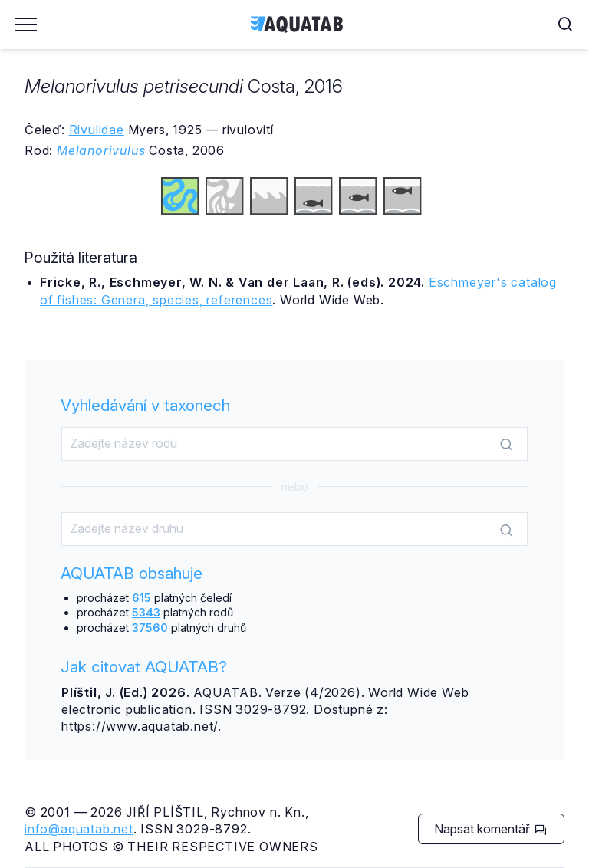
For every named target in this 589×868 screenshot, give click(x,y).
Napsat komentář (490, 829)
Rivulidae (97, 130)
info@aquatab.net (79, 829)
